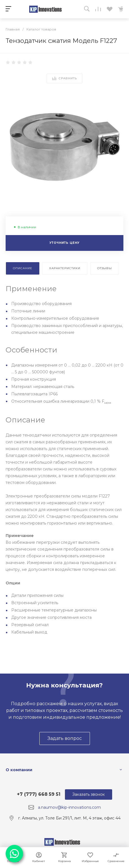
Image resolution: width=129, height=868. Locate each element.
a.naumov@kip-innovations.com (69, 807)
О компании (19, 770)
